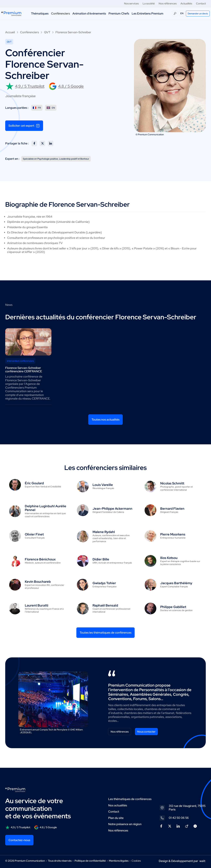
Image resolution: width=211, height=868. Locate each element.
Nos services (131, 4)
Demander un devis (198, 14)
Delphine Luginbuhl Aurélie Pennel (46, 508)
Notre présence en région (125, 824)
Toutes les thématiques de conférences (105, 633)
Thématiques (40, 13)
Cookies (136, 861)
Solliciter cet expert (24, 126)
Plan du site (116, 818)
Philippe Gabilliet (173, 607)
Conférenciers (60, 13)
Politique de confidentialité (90, 861)
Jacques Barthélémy (176, 583)
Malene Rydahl (104, 532)
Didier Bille (101, 559)
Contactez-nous (19, 840)
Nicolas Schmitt (172, 483)
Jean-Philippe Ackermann (112, 509)
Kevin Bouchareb (38, 582)
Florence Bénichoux (40, 559)
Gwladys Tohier (104, 583)
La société (149, 4)
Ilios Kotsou (169, 558)
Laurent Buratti (37, 605)
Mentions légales (119, 861)
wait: (203, 861)
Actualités (186, 4)
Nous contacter (146, 732)
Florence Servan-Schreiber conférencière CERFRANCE (24, 370)
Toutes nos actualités (105, 419)
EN (182, 13)
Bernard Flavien (172, 509)
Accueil (10, 32)
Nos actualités (118, 805)
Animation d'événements (89, 13)
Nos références (168, 4)
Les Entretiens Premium (148, 13)
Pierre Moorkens (173, 534)
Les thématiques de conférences (130, 799)
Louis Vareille (103, 485)
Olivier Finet (34, 534)
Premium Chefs (119, 13)
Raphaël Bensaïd (105, 605)
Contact (201, 4)
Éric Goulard (34, 483)
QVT (47, 32)
